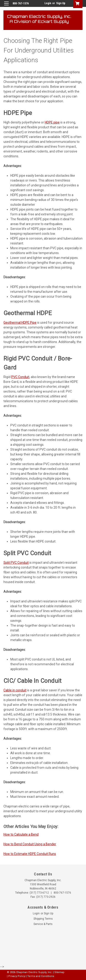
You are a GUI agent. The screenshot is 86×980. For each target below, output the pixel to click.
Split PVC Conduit (16, 563)
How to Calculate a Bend (21, 834)
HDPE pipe (52, 122)
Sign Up (61, 3)
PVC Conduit (20, 377)
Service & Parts (43, 924)
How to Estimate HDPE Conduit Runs (30, 854)
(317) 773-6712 (39, 893)
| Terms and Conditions (40, 976)
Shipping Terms (43, 919)
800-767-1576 (62, 893)
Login (48, 3)
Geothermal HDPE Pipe (20, 323)
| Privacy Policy (16, 976)
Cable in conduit (15, 690)
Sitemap (59, 972)
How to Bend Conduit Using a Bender (30, 844)
